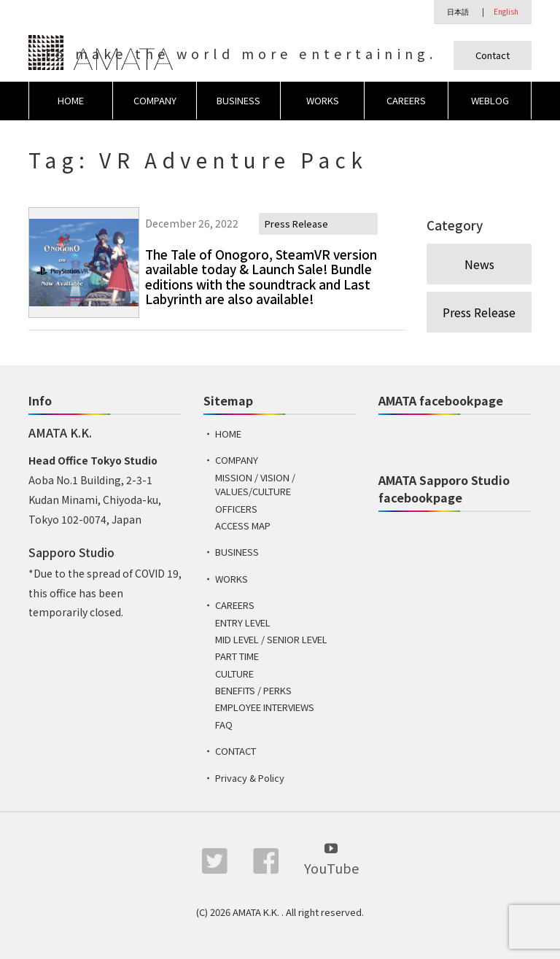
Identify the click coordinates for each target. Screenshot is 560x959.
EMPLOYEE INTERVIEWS (265, 708)
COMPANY (155, 100)
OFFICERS (236, 509)
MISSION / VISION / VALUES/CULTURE (255, 485)
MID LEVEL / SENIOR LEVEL (271, 639)
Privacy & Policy (250, 778)
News (479, 264)
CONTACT (236, 752)
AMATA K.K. (257, 913)
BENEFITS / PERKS (253, 691)
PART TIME (237, 657)
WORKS (323, 100)
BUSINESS (238, 100)
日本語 (458, 11)
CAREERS (406, 100)
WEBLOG (490, 100)
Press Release (479, 312)
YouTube (331, 859)
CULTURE (234, 673)
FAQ (224, 725)
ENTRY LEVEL (243, 622)
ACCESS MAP (243, 526)
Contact (493, 55)
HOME (71, 100)
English (506, 11)
